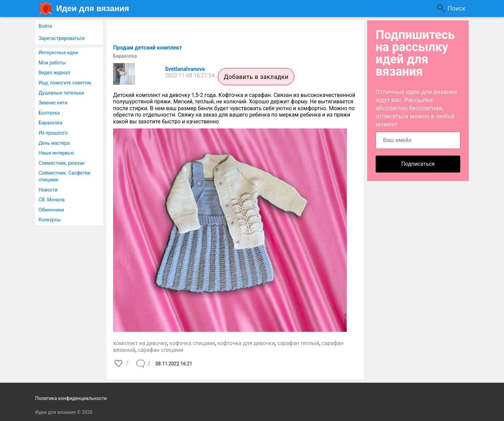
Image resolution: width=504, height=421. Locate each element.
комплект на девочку (140, 343)
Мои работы (52, 63)
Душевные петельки (61, 93)
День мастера (54, 143)
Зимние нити (53, 103)
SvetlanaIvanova (185, 69)
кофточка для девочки (246, 343)
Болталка (49, 113)
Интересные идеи (58, 53)
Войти (45, 26)
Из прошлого (53, 133)
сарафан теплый (298, 343)
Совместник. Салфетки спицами (65, 176)
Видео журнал (54, 73)
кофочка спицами (192, 343)
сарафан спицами (161, 350)
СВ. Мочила (52, 200)
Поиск (456, 8)
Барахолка (50, 123)
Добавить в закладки (256, 77)
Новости (48, 190)
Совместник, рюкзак (62, 163)
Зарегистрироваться (62, 38)
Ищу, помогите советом (65, 83)
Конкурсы (50, 220)
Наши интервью (56, 153)
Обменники (51, 210)
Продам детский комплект (148, 48)
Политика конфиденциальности (71, 398)
